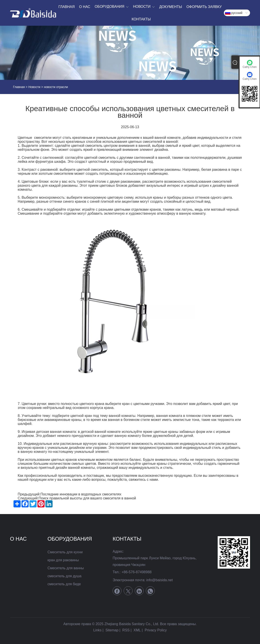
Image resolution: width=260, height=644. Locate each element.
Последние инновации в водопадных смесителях (81, 494)
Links (97, 630)
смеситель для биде (64, 584)
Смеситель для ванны (66, 568)
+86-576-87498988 (137, 572)
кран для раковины (63, 560)
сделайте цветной (69, 146)
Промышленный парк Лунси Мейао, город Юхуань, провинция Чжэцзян (154, 561)
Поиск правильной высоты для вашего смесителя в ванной (87, 498)
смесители (43, 138)
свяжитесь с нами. (144, 480)
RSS (126, 630)
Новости (34, 87)
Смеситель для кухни (65, 552)
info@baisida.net (159, 580)
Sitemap (112, 630)
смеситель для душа (64, 576)
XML (137, 630)
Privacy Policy (156, 630)
